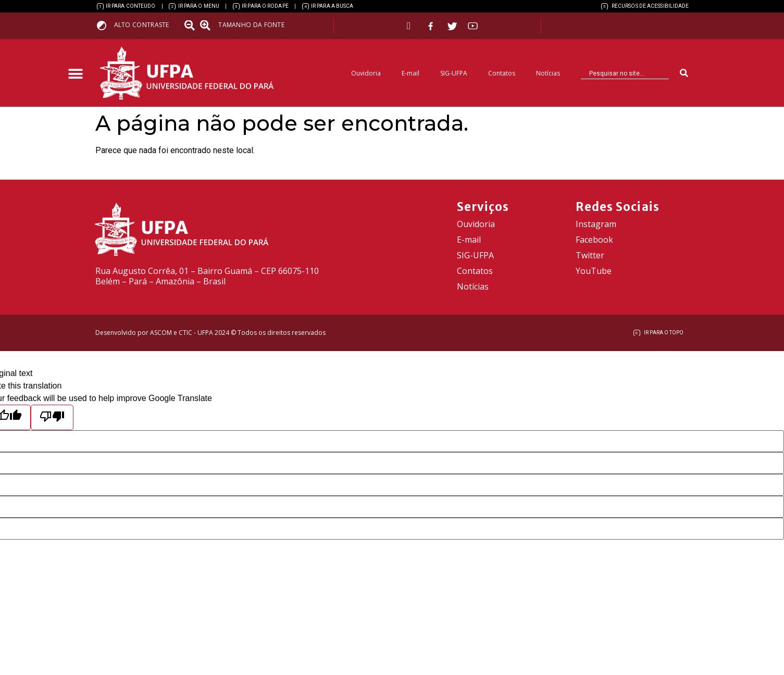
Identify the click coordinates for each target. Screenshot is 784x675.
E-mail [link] (410, 73)
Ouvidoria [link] (366, 73)
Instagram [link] (596, 224)
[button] (76, 74)
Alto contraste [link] (142, 25)
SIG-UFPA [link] (454, 73)
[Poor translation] (52, 417)
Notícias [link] (548, 73)
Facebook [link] (594, 240)
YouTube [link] (594, 271)
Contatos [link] (502, 73)
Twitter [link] (590, 255)
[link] (126, 6)
